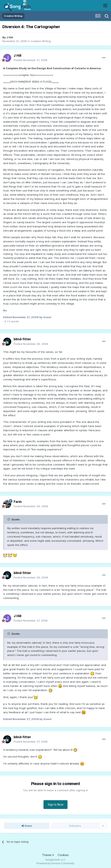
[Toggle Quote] (9, 519)
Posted (30, 60)
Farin (18, 502)
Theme (48, 855)
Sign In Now (55, 804)
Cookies (63, 855)
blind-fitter (22, 339)
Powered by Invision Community (55, 863)
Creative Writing (41, 41)
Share (27, 826)
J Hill (10, 37)
